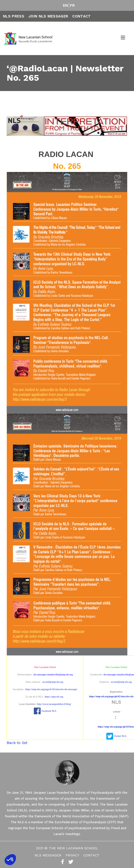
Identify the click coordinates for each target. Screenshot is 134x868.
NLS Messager (48, 855)
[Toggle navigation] (123, 38)
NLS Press (14, 16)
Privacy (72, 855)
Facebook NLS (49, 711)
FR (73, 5)
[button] (10, 860)
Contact (81, 16)
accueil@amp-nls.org (53, 682)
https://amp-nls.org (54, 697)
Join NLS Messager (48, 16)
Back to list (17, 743)
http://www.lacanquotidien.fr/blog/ (54, 704)
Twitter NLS (120, 736)
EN (66, 5)
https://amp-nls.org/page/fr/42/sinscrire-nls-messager (51, 689)
